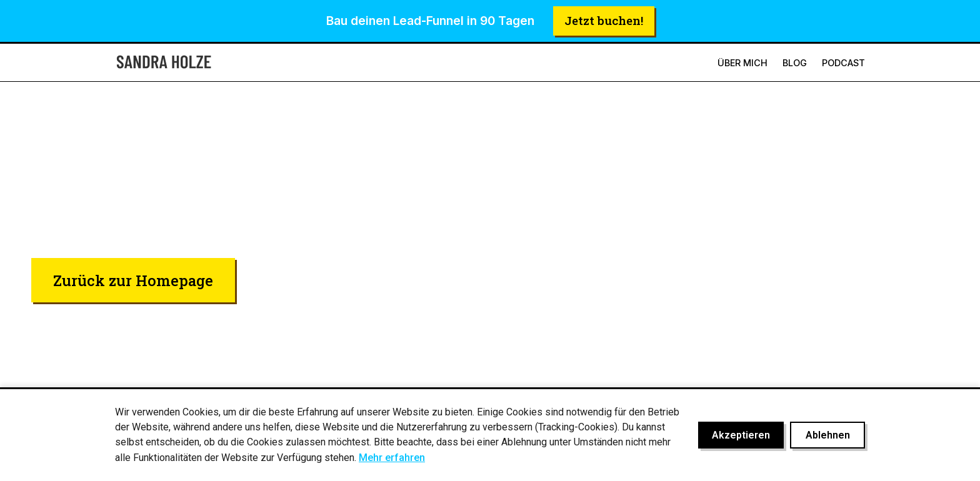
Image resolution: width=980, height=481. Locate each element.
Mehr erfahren (392, 458)
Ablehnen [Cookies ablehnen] (828, 435)
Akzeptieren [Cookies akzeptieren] (741, 435)
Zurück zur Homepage (133, 280)
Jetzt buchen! (604, 20)
